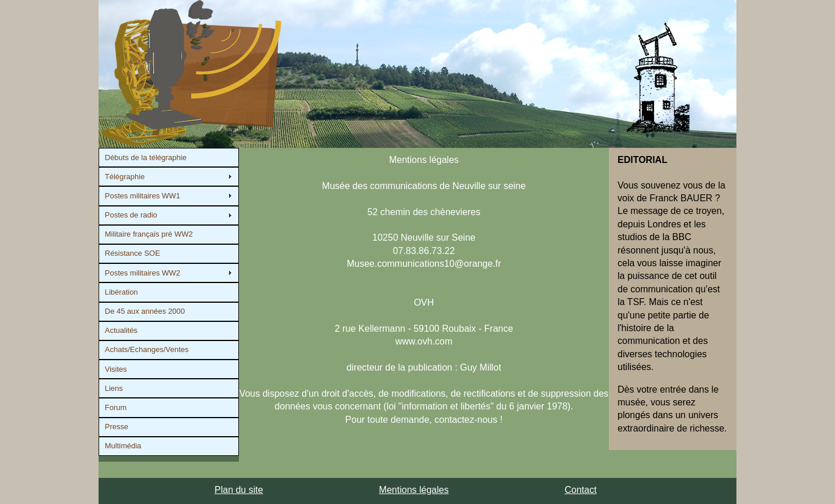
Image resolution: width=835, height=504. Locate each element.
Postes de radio (131, 215)
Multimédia (123, 446)
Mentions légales (414, 490)
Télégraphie (125, 177)
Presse (117, 427)
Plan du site (239, 490)
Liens (114, 388)
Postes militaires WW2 (143, 273)
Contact (581, 490)
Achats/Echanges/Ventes (147, 349)
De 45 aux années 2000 (145, 311)
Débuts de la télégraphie (146, 157)
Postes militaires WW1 (143, 196)
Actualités (121, 330)
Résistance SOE (132, 253)
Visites (116, 369)
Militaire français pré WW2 (149, 234)
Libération (121, 292)
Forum (116, 407)
